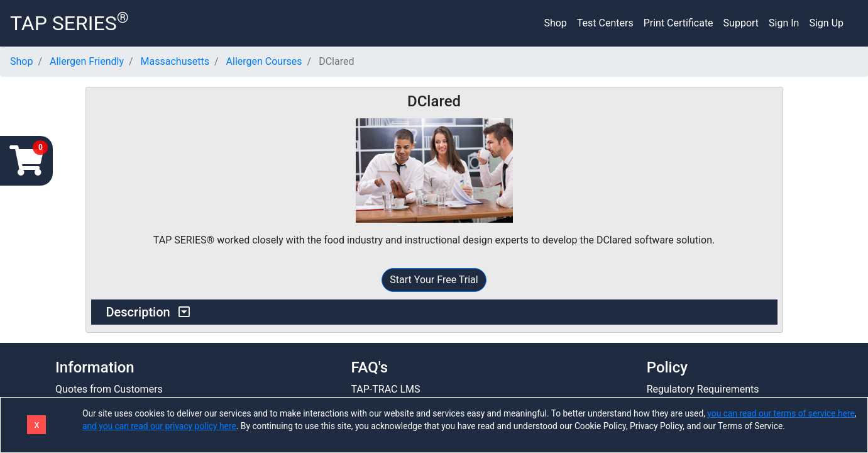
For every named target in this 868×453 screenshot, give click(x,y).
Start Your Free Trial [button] (434, 280)
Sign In (784, 23)
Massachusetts (175, 61)
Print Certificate (678, 23)
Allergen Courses (264, 61)
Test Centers (605, 23)
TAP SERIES (69, 22)
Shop (555, 23)
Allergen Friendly (87, 61)
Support (741, 23)
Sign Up (826, 23)
